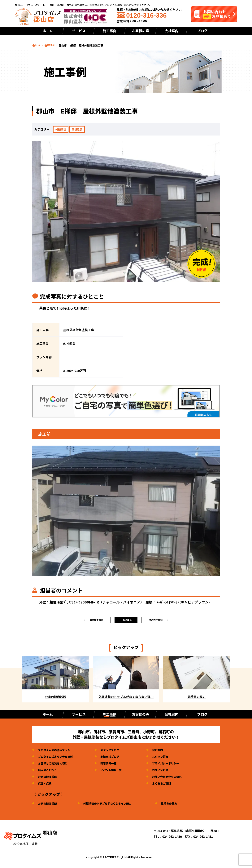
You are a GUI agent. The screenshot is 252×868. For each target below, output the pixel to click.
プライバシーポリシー (176, 765)
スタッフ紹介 (169, 758)
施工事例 (110, 31)
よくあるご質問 (171, 785)
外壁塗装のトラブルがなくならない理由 (114, 805)
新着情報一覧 (115, 765)
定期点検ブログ (116, 758)
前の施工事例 (96, 621)
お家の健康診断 (49, 778)
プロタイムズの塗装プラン (56, 752)
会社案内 (172, 31)
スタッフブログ (116, 752)
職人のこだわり (49, 772)
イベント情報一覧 (118, 772)
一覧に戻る (126, 621)
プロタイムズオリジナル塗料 (58, 758)
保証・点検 (46, 785)
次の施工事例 (156, 621)
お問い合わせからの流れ (177, 778)
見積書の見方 (180, 805)
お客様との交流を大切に (55, 765)
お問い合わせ (169, 772)
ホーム (48, 31)
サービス (79, 31)
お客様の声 (141, 31)
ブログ (202, 31)
